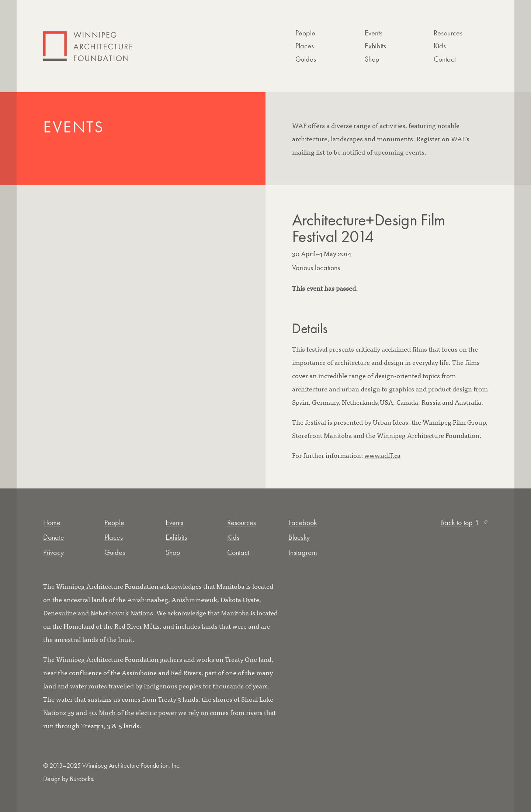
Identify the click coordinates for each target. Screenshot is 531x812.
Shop (372, 59)
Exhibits (375, 46)
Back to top (464, 522)
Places (305, 46)
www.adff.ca (382, 455)
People (305, 33)
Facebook (303, 522)
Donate (54, 537)
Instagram (303, 552)
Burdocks (81, 779)
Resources (448, 33)
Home (52, 522)
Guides (306, 59)
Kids (440, 46)
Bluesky (299, 537)
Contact (445, 59)
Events (374, 33)
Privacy (53, 552)
